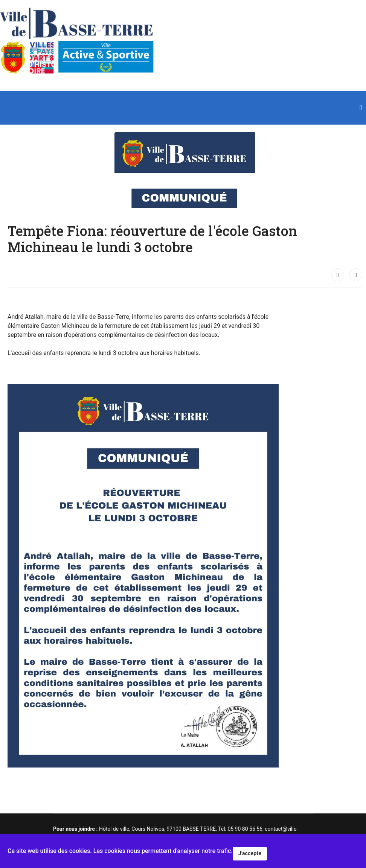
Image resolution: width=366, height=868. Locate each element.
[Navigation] (361, 108)
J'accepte (250, 854)
